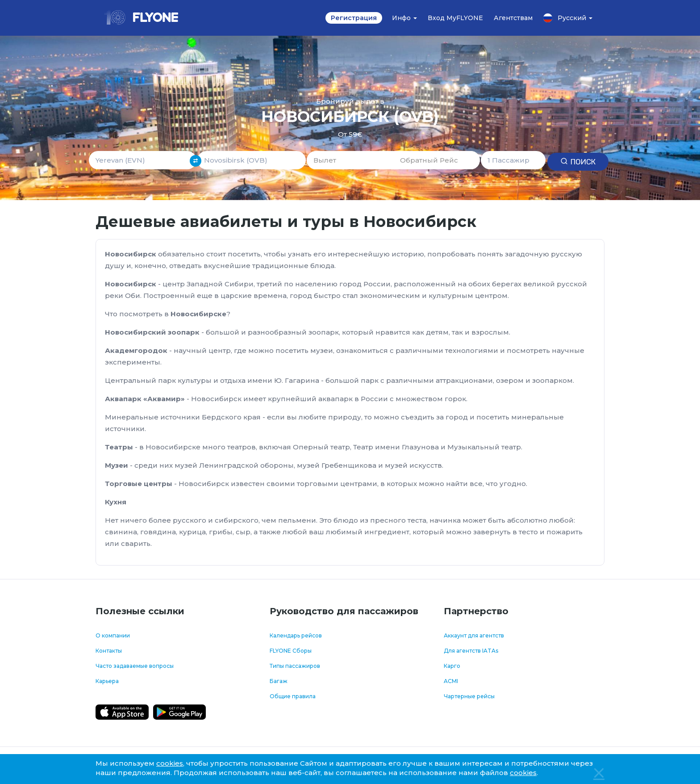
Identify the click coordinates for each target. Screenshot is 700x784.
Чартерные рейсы (469, 696)
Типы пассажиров (295, 666)
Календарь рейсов (296, 635)
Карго (452, 666)
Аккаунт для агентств (474, 635)
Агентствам (513, 18)
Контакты (109, 651)
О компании (113, 635)
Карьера (107, 681)
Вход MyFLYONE (455, 18)
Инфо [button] (404, 18)
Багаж (279, 681)
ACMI (451, 681)
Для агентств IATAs (471, 651)
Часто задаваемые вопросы (135, 666)
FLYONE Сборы (291, 651)
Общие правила (293, 696)
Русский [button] (568, 18)
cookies (170, 763)
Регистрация (354, 18)
